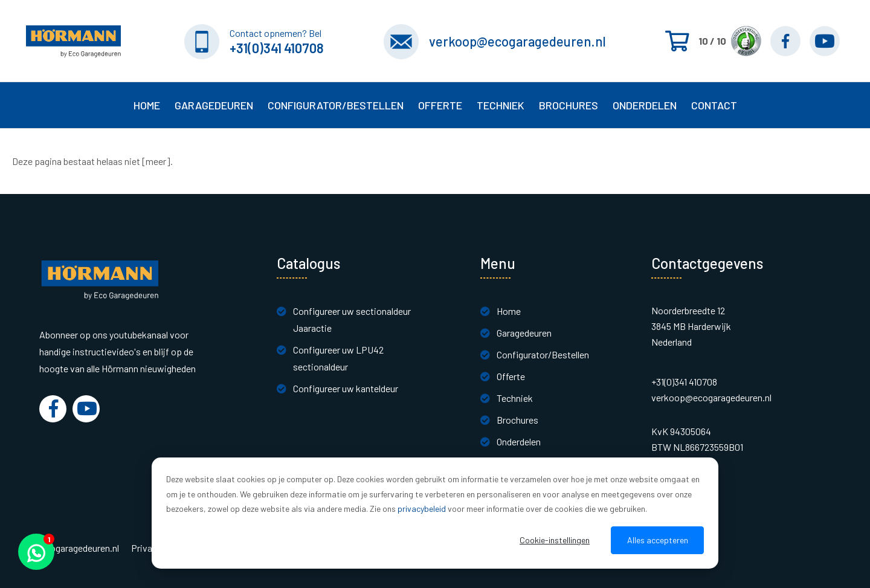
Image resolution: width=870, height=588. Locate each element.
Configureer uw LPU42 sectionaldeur (338, 358)
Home (147, 105)
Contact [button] (714, 105)
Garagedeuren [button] (214, 105)
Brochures (569, 105)
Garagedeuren (524, 333)
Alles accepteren (658, 540)
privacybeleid (422, 509)
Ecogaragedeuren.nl (79, 548)
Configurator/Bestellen (543, 354)
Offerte (511, 376)
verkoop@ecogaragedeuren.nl (517, 41)
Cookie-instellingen (555, 540)
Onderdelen (645, 105)
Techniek (515, 398)
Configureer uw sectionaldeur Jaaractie (352, 319)
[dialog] (435, 513)
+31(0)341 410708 (277, 48)
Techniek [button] (501, 105)
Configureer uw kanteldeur (346, 388)
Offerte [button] (440, 105)
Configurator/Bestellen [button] (336, 105)
